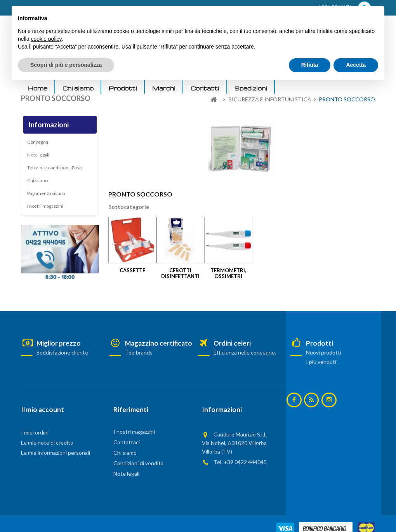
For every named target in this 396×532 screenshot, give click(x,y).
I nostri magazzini (45, 208)
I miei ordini (35, 432)
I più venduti (321, 362)
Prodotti (123, 88)
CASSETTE (132, 270)
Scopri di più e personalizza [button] (66, 511)
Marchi (164, 88)
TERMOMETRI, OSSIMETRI (228, 273)
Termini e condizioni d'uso (55, 170)
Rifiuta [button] (310, 511)
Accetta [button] (356, 511)
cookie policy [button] (46, 485)
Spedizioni (251, 88)
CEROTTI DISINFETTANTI (180, 273)
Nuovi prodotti (324, 352)
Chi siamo (78, 88)
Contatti (205, 88)
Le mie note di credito (47, 442)
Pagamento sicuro (46, 195)
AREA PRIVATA (345, 8)
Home (38, 88)
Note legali (38, 157)
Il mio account (43, 409)
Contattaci (127, 442)
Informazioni (49, 125)
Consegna (38, 144)
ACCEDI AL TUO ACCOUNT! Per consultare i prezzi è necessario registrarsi (119, 8)
